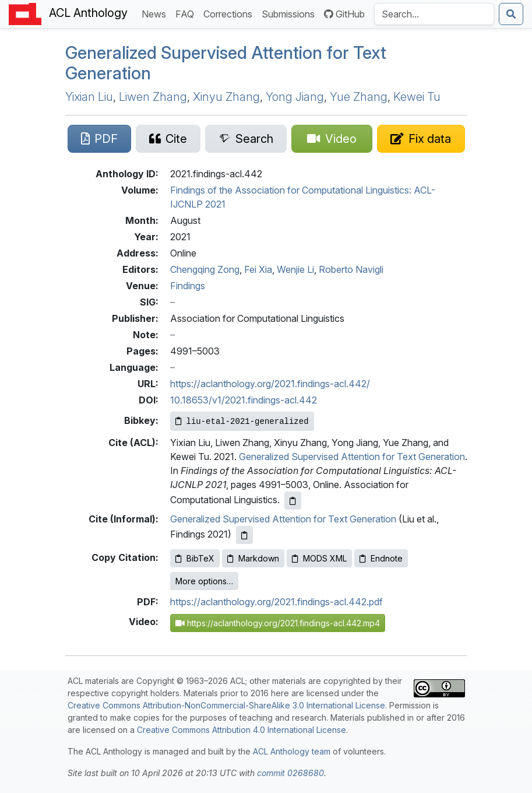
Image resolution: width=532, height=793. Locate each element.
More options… (204, 581)
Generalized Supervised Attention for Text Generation (352, 457)
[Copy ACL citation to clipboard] (293, 501)
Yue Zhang (359, 97)
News (156, 13)
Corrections (230, 13)
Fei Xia (258, 269)
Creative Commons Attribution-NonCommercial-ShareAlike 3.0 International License (226, 705)
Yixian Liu (89, 97)
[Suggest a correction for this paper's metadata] (421, 139)
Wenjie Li (295, 269)
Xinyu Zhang (226, 97)
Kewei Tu (417, 97)
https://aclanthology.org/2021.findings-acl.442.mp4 (278, 623)
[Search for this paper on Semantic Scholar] (246, 139)
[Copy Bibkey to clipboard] (242, 421)
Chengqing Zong (205, 269)
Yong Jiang (295, 97)
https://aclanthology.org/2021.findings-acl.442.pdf (276, 602)
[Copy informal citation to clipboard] (244, 535)
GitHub (344, 14)
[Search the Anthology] (434, 14)
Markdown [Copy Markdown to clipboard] (253, 558)
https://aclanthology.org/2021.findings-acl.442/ (270, 384)
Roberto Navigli (351, 269)
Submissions (290, 13)
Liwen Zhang (153, 97)
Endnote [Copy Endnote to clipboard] (381, 558)
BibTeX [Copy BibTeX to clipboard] (195, 558)
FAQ (187, 13)
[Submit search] (511, 14)
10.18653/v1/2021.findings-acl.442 (244, 400)
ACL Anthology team (292, 751)
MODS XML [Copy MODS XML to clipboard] (319, 558)
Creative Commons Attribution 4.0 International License (242, 730)
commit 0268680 (290, 773)
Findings (188, 286)
